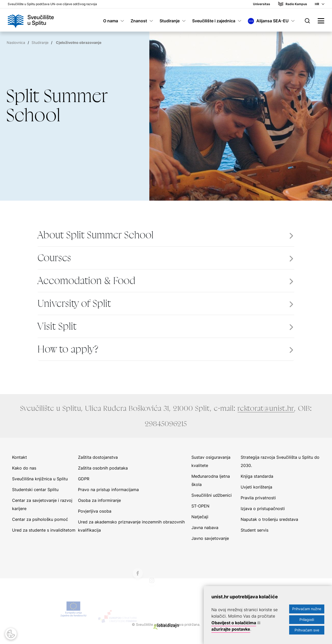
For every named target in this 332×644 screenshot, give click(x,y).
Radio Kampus (296, 4)
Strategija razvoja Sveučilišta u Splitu (277, 457)
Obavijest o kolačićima (234, 623)
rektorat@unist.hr (266, 408)
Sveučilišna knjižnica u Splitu (40, 479)
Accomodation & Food (87, 281)
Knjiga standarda (257, 476)
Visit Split (57, 326)
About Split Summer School (96, 235)
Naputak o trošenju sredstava (269, 519)
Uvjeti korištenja (256, 487)
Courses (55, 258)
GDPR (84, 479)
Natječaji (200, 517)
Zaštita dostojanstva (98, 457)
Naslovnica (16, 42)
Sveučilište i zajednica (214, 21)
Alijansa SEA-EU (272, 21)
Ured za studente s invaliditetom (44, 530)
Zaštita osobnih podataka (103, 468)
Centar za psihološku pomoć (40, 519)
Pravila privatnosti (258, 498)
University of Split (74, 304)
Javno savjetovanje (210, 538)
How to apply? (68, 349)
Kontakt (19, 457)
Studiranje (170, 21)
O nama (111, 21)
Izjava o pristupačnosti (263, 509)
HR (317, 4)
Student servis (255, 530)
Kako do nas (24, 468)
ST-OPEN (200, 506)
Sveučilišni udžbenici (212, 495)
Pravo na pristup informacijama (108, 490)
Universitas (262, 4)
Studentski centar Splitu (35, 490)
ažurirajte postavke (231, 629)
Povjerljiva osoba (95, 511)
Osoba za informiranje (99, 500)
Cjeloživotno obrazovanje (79, 42)
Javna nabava (205, 528)
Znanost (139, 21)
